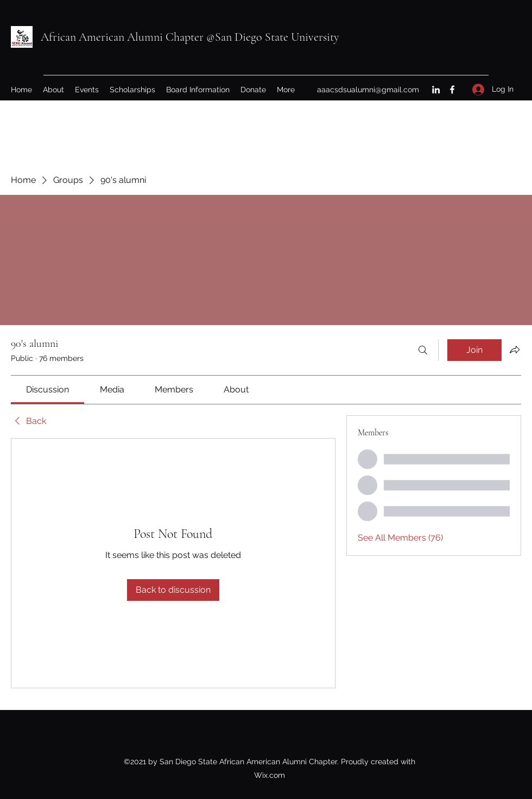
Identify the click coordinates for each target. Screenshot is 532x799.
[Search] (423, 350)
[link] (47, 389)
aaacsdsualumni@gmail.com (368, 90)
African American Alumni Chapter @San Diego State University (190, 37)
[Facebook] (452, 90)
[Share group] (515, 350)
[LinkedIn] (436, 90)
